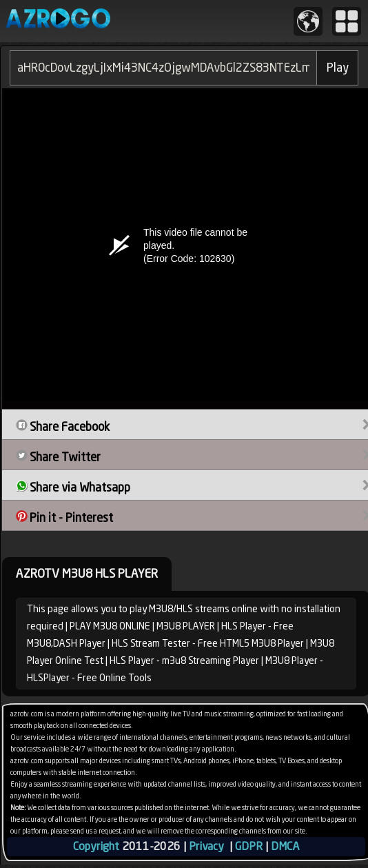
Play (338, 68)
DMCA (285, 846)
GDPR (249, 846)
